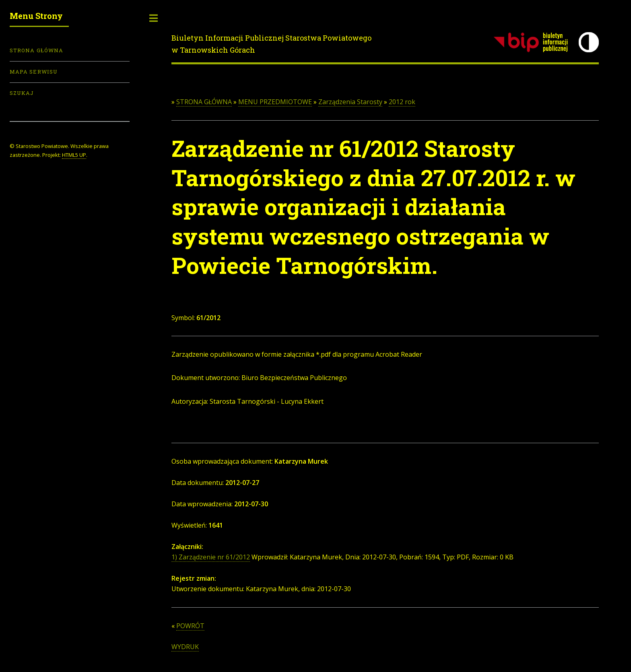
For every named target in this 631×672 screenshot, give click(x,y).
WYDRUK (185, 647)
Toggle (154, 18)
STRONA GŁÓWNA (204, 102)
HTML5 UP (74, 155)
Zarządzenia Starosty (350, 102)
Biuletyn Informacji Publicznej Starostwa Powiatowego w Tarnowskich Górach (271, 44)
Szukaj (22, 93)
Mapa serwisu (34, 72)
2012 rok (402, 102)
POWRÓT (190, 626)
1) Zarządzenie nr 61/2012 (211, 557)
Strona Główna (36, 50)
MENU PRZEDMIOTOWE (275, 102)
